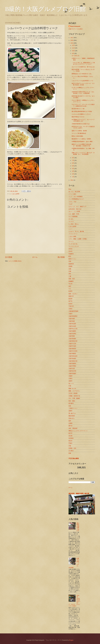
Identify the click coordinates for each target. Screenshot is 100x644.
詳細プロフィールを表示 (76, 29)
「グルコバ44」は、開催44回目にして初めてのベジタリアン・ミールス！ (83, 63)
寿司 (70, 286)
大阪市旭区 (72, 319)
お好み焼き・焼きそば (75, 209)
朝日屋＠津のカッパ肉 (78, 109)
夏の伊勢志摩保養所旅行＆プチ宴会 (82, 111)
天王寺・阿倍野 (73, 393)
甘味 (70, 261)
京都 (70, 271)
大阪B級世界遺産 (73, 311)
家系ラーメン (72, 259)
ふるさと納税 (72, 236)
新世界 (70, 299)
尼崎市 (70, 411)
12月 (73, 45)
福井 (70, 421)
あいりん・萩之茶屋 (74, 192)
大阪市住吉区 (72, 326)
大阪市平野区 (72, 366)
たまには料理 (15, 194)
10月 (73, 51)
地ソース (71, 383)
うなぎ (70, 204)
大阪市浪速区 (72, 373)
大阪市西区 (72, 336)
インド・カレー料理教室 (76, 197)
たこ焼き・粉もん (74, 224)
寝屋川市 (71, 296)
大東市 (70, 378)
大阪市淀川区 (72, 371)
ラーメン (71, 241)
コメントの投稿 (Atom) (15, 261)
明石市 (70, 441)
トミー (70, 229)
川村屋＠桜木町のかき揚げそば (81, 124)
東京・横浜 (72, 401)
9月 (73, 53)
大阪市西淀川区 (73, 341)
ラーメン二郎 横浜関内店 (79, 133)
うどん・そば (72, 202)
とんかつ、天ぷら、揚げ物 (76, 231)
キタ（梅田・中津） (74, 214)
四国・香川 (72, 279)
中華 (70, 386)
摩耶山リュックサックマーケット (78, 431)
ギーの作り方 (75, 56)
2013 (72, 180)
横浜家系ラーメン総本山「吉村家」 (82, 139)
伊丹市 (70, 249)
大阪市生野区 (72, 334)
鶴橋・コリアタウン (74, 391)
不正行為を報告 (74, 458)
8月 (73, 158)
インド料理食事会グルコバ (76, 199)
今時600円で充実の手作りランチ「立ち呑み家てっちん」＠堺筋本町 (83, 93)
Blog (70, 189)
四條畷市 (71, 281)
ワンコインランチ (74, 246)
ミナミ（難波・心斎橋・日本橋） (78, 239)
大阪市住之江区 (73, 329)
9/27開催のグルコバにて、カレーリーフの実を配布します (83, 120)
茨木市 (70, 251)
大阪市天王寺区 (73, 351)
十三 (70, 289)
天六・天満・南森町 (74, 398)
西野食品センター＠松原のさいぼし (82, 74)
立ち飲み (71, 451)
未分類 (70, 436)
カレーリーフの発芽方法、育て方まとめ (83, 67)
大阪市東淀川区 (73, 361)
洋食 (70, 446)
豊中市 (70, 426)
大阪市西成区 (72, 339)
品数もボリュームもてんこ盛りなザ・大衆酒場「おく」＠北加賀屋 (83, 153)
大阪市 (70, 314)
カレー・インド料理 (74, 211)
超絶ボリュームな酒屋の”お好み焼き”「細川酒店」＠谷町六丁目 (81, 145)
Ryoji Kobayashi (75, 26)
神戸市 (70, 301)
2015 (72, 43)
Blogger (71, 640)
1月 (73, 177)
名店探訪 (71, 438)
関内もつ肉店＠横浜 (77, 136)
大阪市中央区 (72, 346)
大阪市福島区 (72, 363)
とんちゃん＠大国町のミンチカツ (81, 114)
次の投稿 (9, 257)
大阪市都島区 (72, 353)
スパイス (71, 221)
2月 (73, 174)
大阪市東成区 (72, 358)
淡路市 (70, 381)
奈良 (70, 406)
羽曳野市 (71, 254)
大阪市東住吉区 (73, 356)
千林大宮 (71, 306)
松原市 (70, 291)
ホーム (35, 257)
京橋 (70, 269)
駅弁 (70, 256)
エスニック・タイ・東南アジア (77, 207)
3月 (73, 171)
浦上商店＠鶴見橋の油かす (78, 527)
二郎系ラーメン (73, 408)
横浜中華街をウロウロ (78, 117)
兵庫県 (70, 423)
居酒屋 (70, 266)
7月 (73, 160)
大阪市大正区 (72, 344)
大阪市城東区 (72, 331)
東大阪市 (71, 403)
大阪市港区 (72, 321)
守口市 (70, 284)
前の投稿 (61, 257)
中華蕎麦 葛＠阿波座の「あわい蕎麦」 (83, 142)
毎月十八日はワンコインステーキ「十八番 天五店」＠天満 (83, 84)
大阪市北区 (72, 368)
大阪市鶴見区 (72, 349)
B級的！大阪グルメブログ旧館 (45, 9)
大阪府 (70, 376)
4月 (73, 169)
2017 (72, 38)
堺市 (70, 274)
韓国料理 (71, 264)
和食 (70, 453)
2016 (72, 40)
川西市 (70, 309)
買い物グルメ (72, 413)
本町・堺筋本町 (73, 428)
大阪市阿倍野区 (73, 316)
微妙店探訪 (72, 416)
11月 (73, 48)
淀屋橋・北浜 (72, 448)
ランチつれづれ (73, 244)
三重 (70, 276)
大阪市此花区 (72, 324)
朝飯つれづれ (72, 388)
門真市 (70, 443)
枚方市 (70, 433)
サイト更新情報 (73, 216)
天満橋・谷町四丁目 (74, 396)
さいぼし (71, 219)
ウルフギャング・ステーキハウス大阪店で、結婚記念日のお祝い (83, 105)
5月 (73, 166)
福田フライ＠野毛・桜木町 (79, 131)
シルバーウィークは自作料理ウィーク (82, 81)
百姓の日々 (72, 418)
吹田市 (70, 304)
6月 (73, 163)
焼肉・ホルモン (73, 294)
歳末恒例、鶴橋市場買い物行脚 (79, 493)
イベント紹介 (72, 194)
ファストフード (73, 234)
